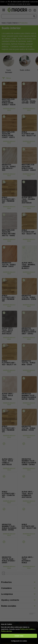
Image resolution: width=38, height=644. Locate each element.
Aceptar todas (19, 636)
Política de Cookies (27, 629)
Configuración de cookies (19, 641)
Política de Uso (6, 631)
